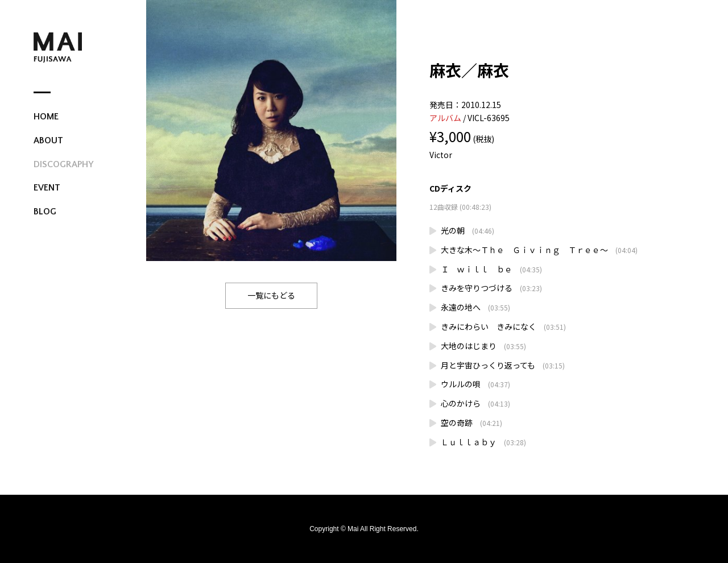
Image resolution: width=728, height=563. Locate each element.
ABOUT (48, 140)
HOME (46, 117)
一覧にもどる (271, 295)
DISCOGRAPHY (63, 164)
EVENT (47, 188)
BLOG (45, 212)
